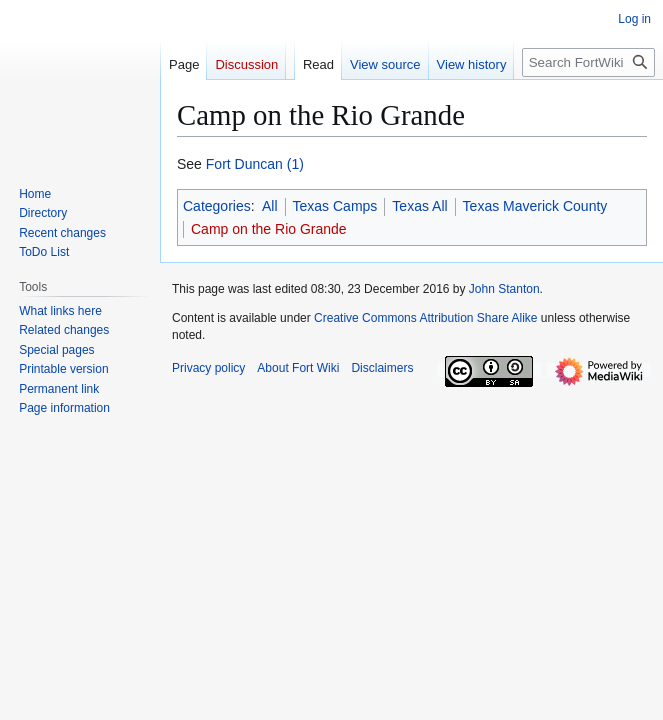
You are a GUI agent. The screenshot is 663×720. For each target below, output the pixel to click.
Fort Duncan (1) (255, 164)
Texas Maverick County (535, 206)
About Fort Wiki (298, 368)
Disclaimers (382, 368)
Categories (217, 206)
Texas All (419, 206)
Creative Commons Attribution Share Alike (425, 318)
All (270, 206)
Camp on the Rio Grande (269, 229)
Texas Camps (335, 206)
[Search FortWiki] (588, 62)
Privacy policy (208, 368)
